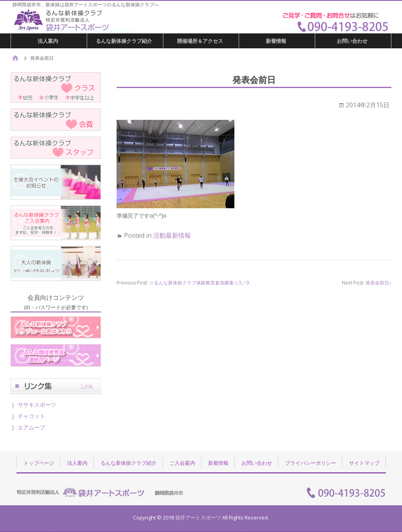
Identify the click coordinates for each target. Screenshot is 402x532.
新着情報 (276, 41)
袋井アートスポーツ (198, 517)
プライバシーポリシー (311, 463)
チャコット (31, 416)
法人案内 (48, 41)
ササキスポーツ (37, 405)
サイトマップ (364, 463)
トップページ (39, 463)
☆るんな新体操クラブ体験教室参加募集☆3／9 (199, 283)
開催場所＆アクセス (200, 41)
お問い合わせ (352, 41)
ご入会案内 (182, 463)
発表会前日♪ (378, 283)
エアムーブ (31, 427)
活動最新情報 (172, 235)
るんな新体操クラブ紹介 (124, 41)
